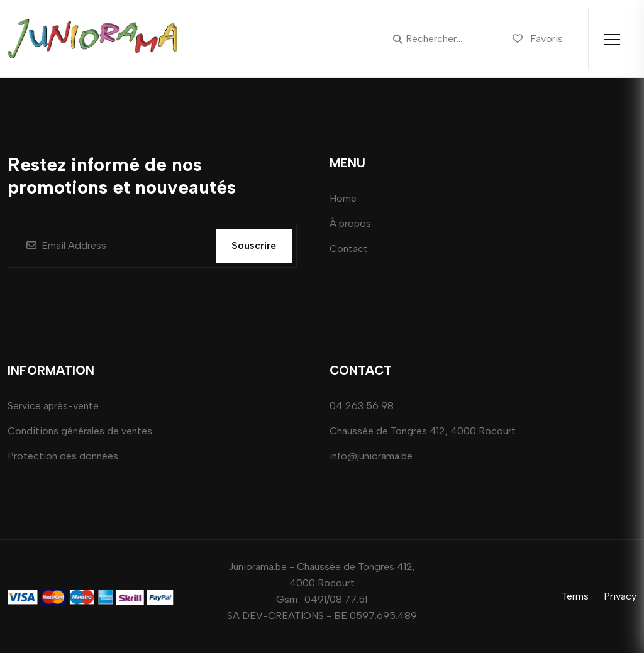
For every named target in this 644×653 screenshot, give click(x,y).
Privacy (620, 596)
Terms (575, 596)
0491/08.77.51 (336, 599)
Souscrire (254, 245)
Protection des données (63, 456)
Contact (349, 249)
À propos (350, 223)
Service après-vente (53, 406)
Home (343, 198)
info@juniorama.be (371, 456)
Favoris (538, 39)
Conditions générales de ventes (80, 431)
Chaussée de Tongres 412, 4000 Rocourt (423, 431)
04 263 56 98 (362, 406)
